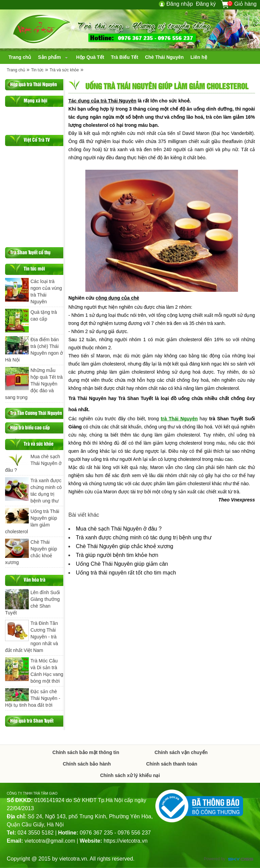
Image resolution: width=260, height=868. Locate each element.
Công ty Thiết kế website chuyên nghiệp (241, 860)
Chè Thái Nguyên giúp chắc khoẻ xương (125, 546)
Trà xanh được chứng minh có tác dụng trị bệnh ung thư (144, 537)
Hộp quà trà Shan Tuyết (32, 720)
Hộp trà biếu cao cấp (30, 427)
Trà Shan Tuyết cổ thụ (30, 252)
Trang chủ (16, 70)
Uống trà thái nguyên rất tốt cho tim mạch (126, 573)
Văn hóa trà (35, 579)
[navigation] (20, 57)
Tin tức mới (34, 268)
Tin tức (37, 70)
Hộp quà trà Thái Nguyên (34, 84)
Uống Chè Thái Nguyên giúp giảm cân (122, 564)
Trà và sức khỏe (64, 70)
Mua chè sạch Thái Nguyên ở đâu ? (119, 529)
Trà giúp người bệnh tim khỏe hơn (117, 555)
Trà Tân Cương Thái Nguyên (36, 413)
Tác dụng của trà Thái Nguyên (102, 101)
